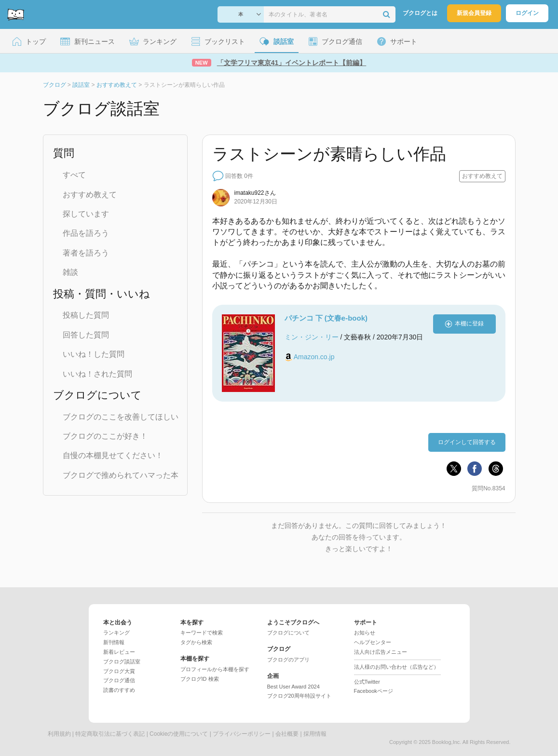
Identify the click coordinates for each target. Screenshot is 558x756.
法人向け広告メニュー (381, 652)
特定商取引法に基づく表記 (110, 734)
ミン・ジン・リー (312, 337)
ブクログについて (288, 633)
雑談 (70, 272)
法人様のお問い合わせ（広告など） (396, 667)
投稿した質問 (86, 315)
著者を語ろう (86, 253)
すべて (74, 175)
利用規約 (59, 734)
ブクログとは (420, 13)
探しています (86, 214)
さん (255, 193)
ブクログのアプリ (288, 660)
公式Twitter (367, 682)
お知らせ (365, 633)
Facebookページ (374, 691)
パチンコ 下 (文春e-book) (326, 318)
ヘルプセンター (373, 642)
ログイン (527, 13)
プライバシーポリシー (242, 734)
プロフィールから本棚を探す (215, 669)
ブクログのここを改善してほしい (121, 417)
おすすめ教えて (90, 195)
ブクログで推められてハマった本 (121, 475)
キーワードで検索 (202, 633)
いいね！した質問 (94, 354)
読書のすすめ (119, 690)
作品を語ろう (86, 233)
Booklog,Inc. (447, 742)
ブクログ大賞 (119, 671)
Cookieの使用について (179, 734)
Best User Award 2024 (293, 687)
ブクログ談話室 (122, 661)
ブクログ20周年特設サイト (299, 696)
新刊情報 (114, 642)
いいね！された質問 (97, 374)
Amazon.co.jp (314, 357)
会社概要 (287, 734)
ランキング (116, 633)
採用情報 (315, 734)
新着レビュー (119, 652)
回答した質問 (86, 335)
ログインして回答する (467, 442)
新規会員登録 (474, 13)
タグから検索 (196, 642)
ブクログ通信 (119, 680)
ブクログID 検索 (200, 679)
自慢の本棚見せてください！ (113, 455)
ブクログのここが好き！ (105, 436)
